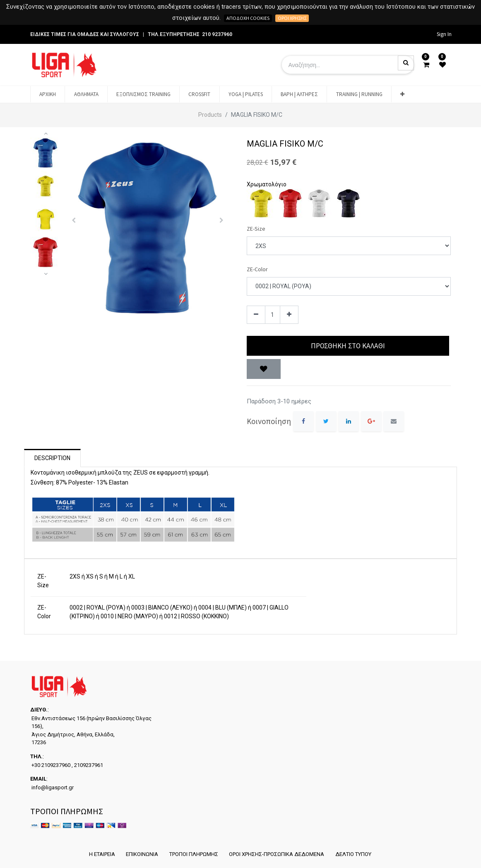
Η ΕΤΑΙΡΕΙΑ (100, 854)
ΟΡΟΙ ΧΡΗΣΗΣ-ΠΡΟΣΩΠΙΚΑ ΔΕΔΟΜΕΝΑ (277, 854)
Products (210, 115)
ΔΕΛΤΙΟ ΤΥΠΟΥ (354, 854)
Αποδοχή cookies (248, 18)
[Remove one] (256, 315)
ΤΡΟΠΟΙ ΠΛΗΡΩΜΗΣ (193, 854)
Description (52, 458)
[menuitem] (48, 94)
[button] (402, 94)
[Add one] (289, 315)
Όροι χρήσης (292, 18)
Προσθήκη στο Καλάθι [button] (348, 346)
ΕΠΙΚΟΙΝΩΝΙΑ (141, 854)
